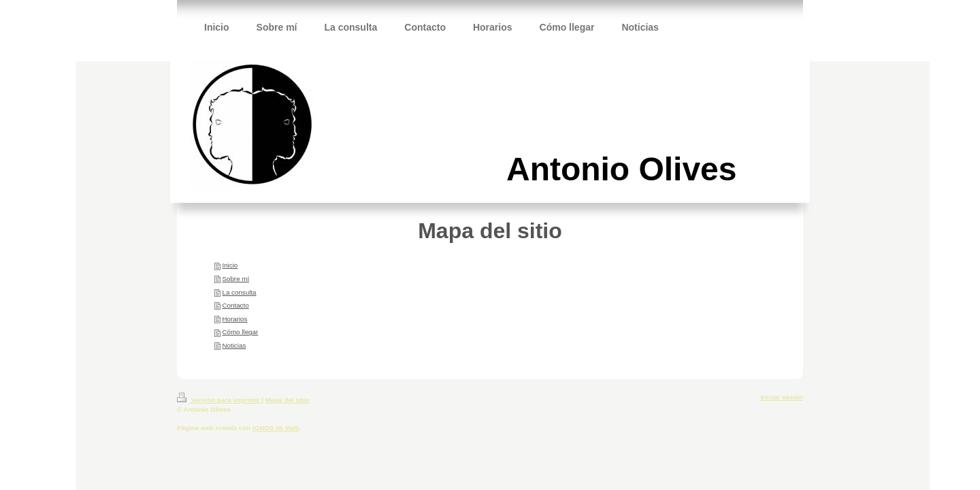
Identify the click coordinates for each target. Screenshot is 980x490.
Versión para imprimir (219, 400)
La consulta (239, 292)
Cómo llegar (240, 332)
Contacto (235, 305)
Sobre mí (235, 279)
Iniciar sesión (782, 397)
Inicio (230, 265)
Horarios (234, 319)
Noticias (234, 345)
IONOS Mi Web (276, 428)
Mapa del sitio (288, 400)
